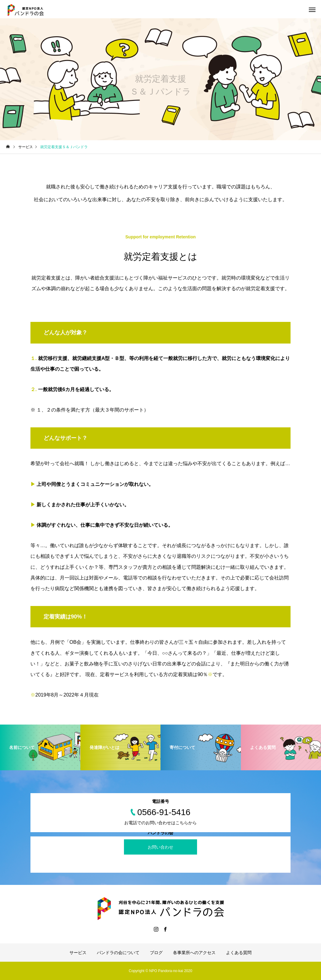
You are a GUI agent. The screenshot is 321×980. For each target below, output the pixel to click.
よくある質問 (239, 953)
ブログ (156, 953)
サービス (78, 953)
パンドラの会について (118, 953)
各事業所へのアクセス (194, 953)
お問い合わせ (160, 847)
